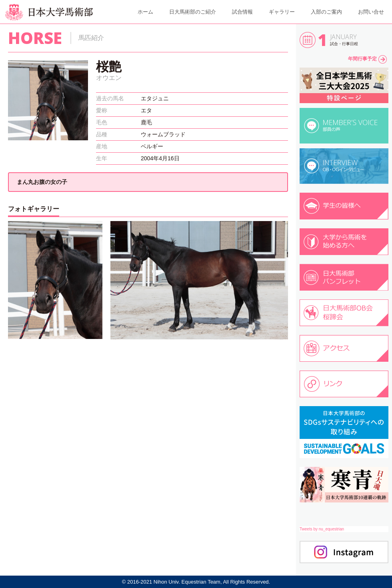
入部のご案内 (326, 12)
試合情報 (242, 12)
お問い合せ (371, 12)
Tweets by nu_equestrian (322, 529)
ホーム (145, 12)
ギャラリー (282, 12)
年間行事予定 (367, 59)
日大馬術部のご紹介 (193, 12)
